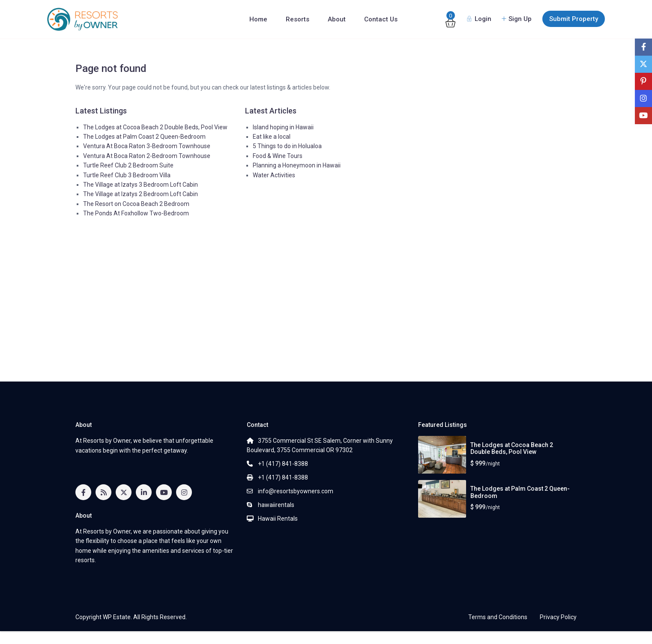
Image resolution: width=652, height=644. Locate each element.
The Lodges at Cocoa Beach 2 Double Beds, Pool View (155, 127)
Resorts (298, 19)
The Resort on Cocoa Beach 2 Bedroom (136, 204)
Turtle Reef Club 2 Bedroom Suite (128, 165)
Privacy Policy (558, 617)
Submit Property (574, 19)
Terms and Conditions (498, 617)
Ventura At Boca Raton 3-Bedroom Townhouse (147, 146)
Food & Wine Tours (278, 156)
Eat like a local (272, 137)
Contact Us (381, 19)
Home (258, 19)
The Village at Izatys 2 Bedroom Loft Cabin (141, 194)
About (337, 19)
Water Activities (274, 175)
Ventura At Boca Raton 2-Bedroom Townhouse (147, 156)
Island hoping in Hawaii (283, 127)
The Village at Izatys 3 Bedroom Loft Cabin (141, 185)
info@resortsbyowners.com (296, 491)
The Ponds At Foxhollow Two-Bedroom (136, 213)
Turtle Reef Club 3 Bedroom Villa (127, 175)
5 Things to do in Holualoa (287, 146)
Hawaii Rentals (278, 519)
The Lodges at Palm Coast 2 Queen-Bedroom (144, 137)
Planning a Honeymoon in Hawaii (297, 165)
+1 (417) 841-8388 (283, 464)
